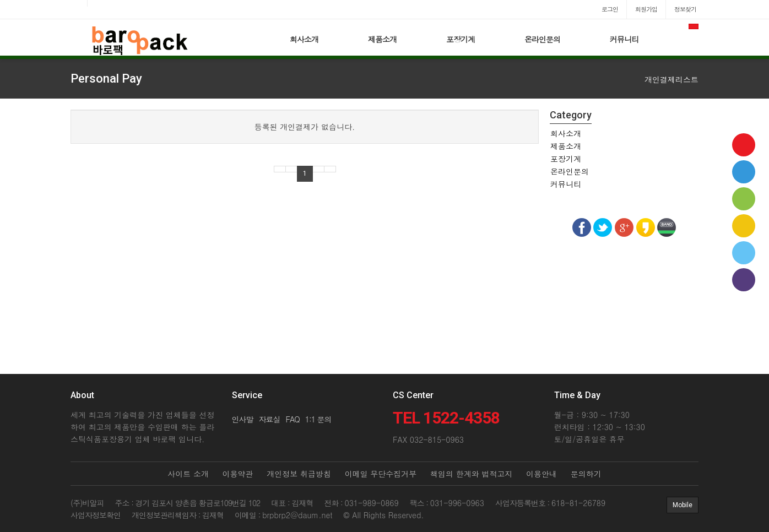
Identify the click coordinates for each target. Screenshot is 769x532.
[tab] (624, 133)
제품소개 (382, 39)
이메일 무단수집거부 (381, 474)
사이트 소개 (188, 474)
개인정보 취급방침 (299, 474)
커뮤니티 (624, 39)
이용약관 (238, 474)
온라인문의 (542, 39)
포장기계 (461, 39)
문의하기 (586, 474)
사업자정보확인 (96, 515)
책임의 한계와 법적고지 (471, 474)
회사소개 (304, 39)
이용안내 (541, 474)
